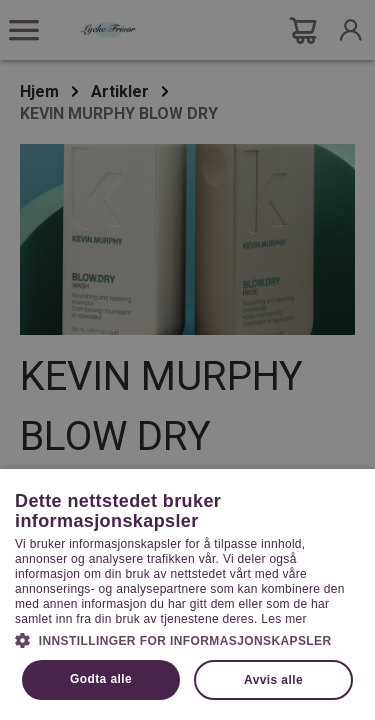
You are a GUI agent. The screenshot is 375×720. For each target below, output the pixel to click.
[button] (187, 639)
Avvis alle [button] (273, 680)
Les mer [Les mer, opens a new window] (283, 619)
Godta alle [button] (101, 679)
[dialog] (187, 360)
